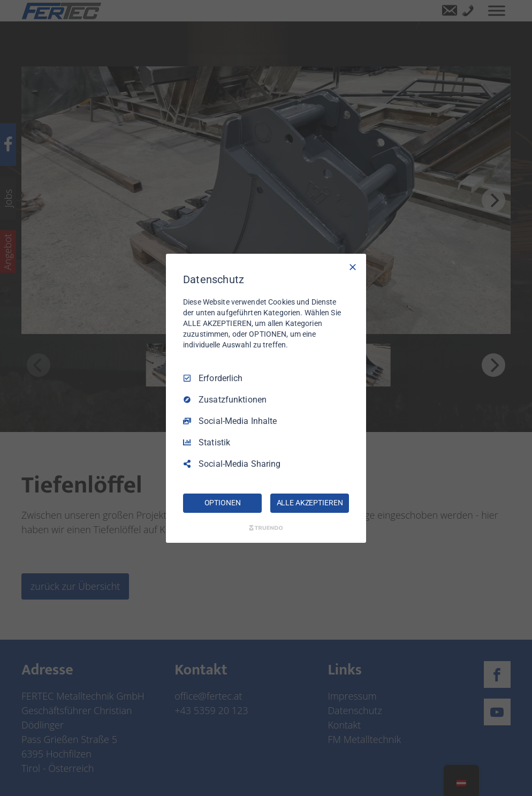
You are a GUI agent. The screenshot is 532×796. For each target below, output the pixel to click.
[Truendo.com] (266, 528)
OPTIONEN (223, 503)
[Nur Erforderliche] (353, 267)
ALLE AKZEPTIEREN (310, 503)
